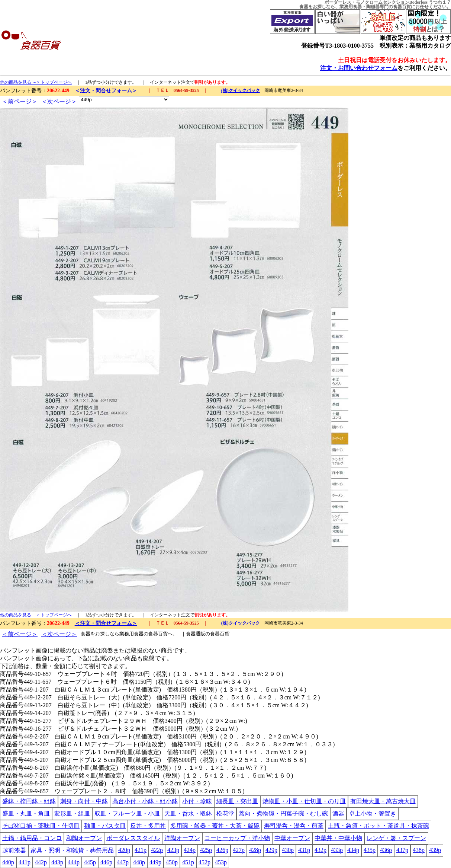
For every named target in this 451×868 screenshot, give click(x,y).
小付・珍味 (197, 801)
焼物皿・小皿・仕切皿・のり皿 (304, 801)
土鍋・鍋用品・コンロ (32, 838)
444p (74, 862)
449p (155, 862)
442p (41, 862)
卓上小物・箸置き (373, 813)
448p (139, 862)
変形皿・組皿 (72, 813)
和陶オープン (84, 838)
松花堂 (225, 813)
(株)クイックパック (241, 90)
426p (222, 850)
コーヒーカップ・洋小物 (237, 838)
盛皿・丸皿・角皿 (26, 813)
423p (173, 850)
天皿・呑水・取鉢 (188, 813)
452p (204, 862)
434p (353, 850)
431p (304, 850)
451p (188, 862)
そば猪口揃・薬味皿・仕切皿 (41, 826)
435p (370, 850)
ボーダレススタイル (133, 838)
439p (435, 850)
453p (221, 862)
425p (206, 850)
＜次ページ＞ (59, 101)
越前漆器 (14, 850)
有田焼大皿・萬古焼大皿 (383, 801)
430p (288, 850)
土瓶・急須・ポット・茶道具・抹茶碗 (378, 826)
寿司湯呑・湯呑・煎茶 (294, 826)
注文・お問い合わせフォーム (359, 68)
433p (337, 850)
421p (141, 850)
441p (25, 862)
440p (8, 862)
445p (90, 862)
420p (124, 850)
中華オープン (292, 838)
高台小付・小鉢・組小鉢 (145, 801)
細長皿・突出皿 (237, 801)
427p (239, 850)
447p (123, 862)
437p (402, 850)
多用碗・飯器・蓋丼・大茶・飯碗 (215, 826)
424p (190, 850)
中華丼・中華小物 (338, 838)
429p (271, 850)
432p (320, 850)
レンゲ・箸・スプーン (396, 838)
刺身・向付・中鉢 (84, 801)
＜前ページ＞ (20, 101)
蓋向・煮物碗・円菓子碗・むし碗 (283, 813)
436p (386, 850)
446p (106, 862)
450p (172, 862)
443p (57, 862)
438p (419, 850)
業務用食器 (351, 7)
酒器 (338, 813)
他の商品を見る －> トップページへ (36, 82)
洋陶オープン (182, 838)
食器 (304, 7)
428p (255, 850)
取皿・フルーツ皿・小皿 (127, 813)
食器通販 (196, 634)
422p (157, 850)
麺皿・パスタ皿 (105, 826)
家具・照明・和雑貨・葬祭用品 (72, 850)
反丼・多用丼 (148, 826)
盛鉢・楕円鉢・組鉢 (29, 801)
